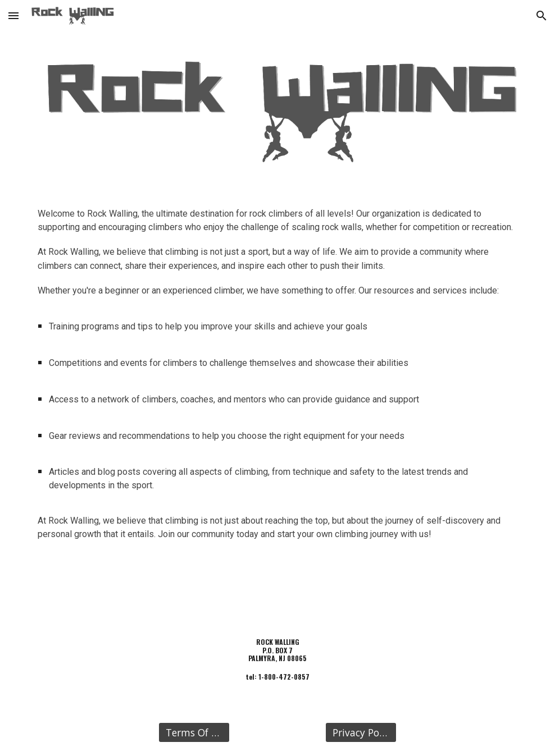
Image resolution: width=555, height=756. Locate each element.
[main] (277, 379)
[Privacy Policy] (361, 733)
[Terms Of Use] (194, 733)
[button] (13, 15)
